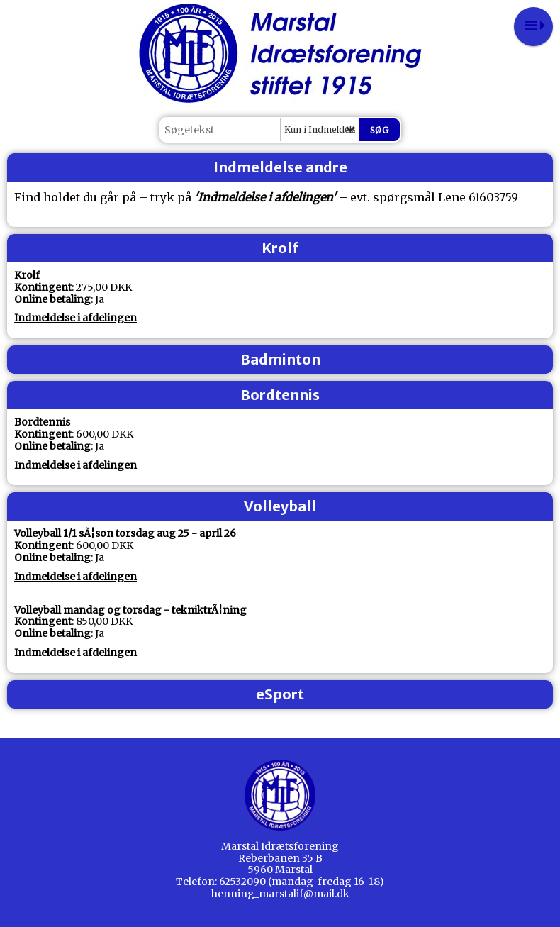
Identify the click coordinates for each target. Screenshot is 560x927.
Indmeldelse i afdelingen (75, 318)
